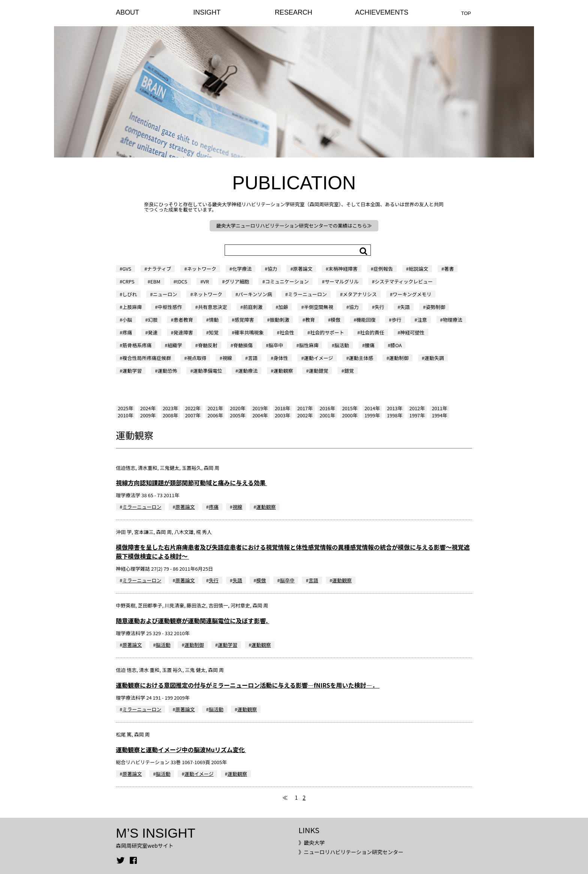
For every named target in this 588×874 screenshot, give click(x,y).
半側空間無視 (318, 307)
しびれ (130, 294)
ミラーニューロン (307, 294)
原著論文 (303, 269)
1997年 (417, 415)
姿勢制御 (435, 307)
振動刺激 (279, 320)
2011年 (439, 408)
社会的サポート (327, 332)
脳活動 (342, 345)
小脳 (127, 320)
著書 (449, 269)
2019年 (260, 408)
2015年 (350, 408)
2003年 (283, 415)
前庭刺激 (253, 307)
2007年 (193, 415)
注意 (422, 320)
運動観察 (283, 371)
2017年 (305, 408)
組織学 (175, 345)
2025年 (125, 408)
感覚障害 (244, 320)
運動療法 (248, 371)
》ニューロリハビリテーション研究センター (351, 852)
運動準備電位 (208, 371)
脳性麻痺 (309, 345)
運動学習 (132, 371)
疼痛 (127, 332)
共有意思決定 (213, 307)
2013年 (395, 408)
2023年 (170, 408)
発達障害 (183, 332)
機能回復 (366, 320)
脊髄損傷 (243, 345)
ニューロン (165, 294)
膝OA (396, 345)
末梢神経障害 (343, 269)
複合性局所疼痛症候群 (147, 358)
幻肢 (153, 320)
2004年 (260, 415)
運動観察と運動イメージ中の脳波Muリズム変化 (181, 750)
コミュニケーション (287, 281)
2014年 (372, 408)
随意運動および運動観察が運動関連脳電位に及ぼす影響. (193, 621)
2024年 (148, 408)
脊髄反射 (208, 345)
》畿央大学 (312, 843)
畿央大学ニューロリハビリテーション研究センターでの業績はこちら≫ (294, 226)
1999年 (372, 415)
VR (206, 281)
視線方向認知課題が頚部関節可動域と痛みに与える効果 (191, 483)
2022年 (193, 408)
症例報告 (383, 269)
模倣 (336, 320)
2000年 (350, 415)
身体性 (281, 358)
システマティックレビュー (404, 281)
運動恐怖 (167, 371)
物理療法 (453, 320)
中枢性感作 (170, 307)
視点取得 (196, 358)
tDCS (182, 281)
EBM (155, 281)
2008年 (170, 415)
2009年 (148, 415)
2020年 (238, 408)
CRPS (128, 281)
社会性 (287, 332)
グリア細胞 (237, 281)
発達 (153, 332)
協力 (272, 269)
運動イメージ (318, 358)
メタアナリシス (360, 294)
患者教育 (183, 320)
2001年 (327, 415)
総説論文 (418, 269)
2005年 (238, 415)
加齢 (283, 307)
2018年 (283, 408)
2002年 (305, 415)
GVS (127, 269)
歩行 (396, 320)
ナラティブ (159, 269)
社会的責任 (372, 332)
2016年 (327, 408)
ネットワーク (202, 269)
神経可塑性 (412, 332)
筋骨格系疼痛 (137, 345)
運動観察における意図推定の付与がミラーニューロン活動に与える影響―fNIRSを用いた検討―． (248, 685)
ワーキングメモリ (412, 294)
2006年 (215, 415)
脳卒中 (276, 345)
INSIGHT (207, 12)
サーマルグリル (342, 281)
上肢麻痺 (132, 307)
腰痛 (370, 345)
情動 (214, 320)
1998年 (395, 415)
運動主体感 (361, 358)
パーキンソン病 (255, 294)
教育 (310, 320)
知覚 (214, 332)
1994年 (439, 415)
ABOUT (127, 12)
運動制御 (399, 358)
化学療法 (242, 269)
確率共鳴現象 (249, 332)
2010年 (125, 415)
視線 (227, 358)
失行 (379, 307)
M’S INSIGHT (156, 833)
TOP (466, 13)
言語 (253, 358)
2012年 (417, 408)
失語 (405, 307)
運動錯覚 (318, 371)
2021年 (215, 408)
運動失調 (434, 358)
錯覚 (349, 371)
